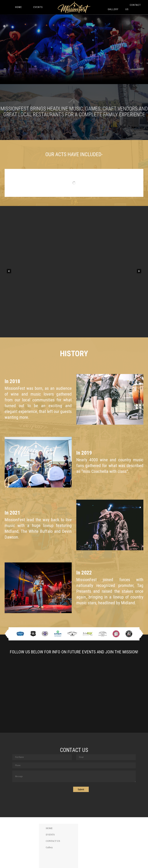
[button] (9, 271)
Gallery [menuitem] (49, 847)
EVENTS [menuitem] (50, 835)
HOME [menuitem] (49, 828)
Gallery (113, 9)
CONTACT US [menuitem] (53, 841)
